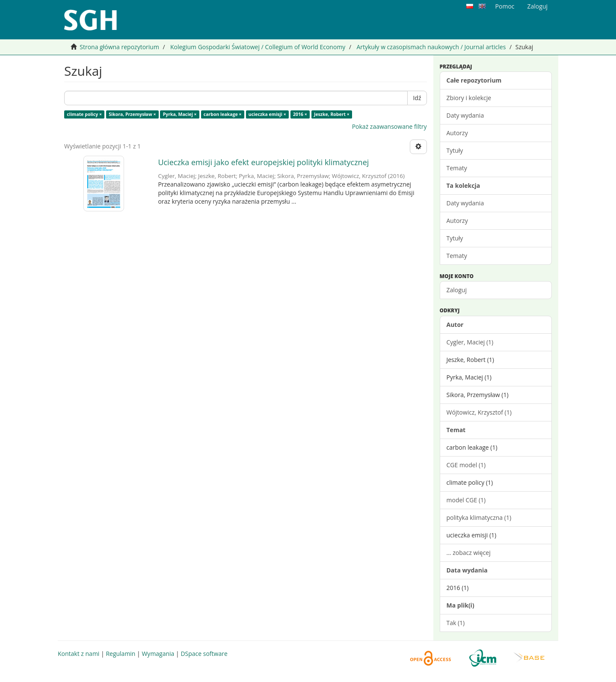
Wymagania (158, 654)
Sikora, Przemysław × (132, 114)
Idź (417, 98)
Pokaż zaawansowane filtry (389, 126)
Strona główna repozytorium (119, 47)
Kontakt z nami (78, 654)
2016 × (300, 114)
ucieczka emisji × (267, 114)
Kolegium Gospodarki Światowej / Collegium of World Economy (258, 47)
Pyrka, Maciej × (180, 114)
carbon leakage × (223, 114)
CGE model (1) (466, 465)
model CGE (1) (466, 500)
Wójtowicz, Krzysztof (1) (479, 412)
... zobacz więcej (469, 553)
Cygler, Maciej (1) (470, 342)
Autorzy (457, 133)
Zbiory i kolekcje (469, 98)
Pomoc (505, 6)
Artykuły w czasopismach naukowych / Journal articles (431, 47)
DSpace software (204, 654)
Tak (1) (456, 623)
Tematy (457, 168)
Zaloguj (457, 290)
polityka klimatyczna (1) (479, 517)
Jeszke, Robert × (332, 114)
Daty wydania (465, 115)
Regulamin (120, 654)
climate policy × (84, 114)
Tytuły (455, 150)
